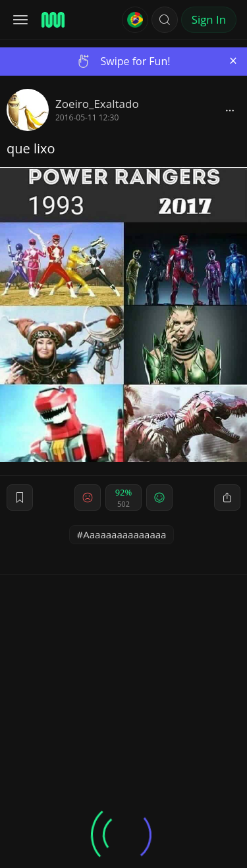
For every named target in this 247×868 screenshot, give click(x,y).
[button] (165, 20)
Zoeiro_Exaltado (97, 104)
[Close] (233, 61)
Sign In (209, 19)
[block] (230, 110)
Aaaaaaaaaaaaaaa (124, 534)
